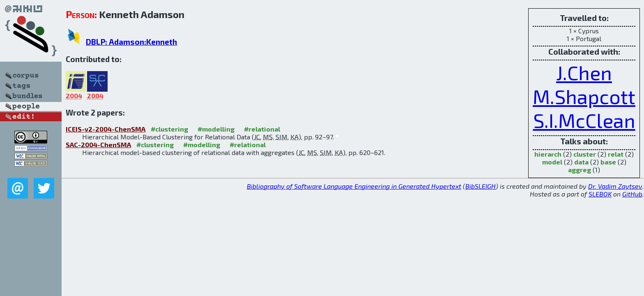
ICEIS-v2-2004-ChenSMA (106, 129)
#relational (262, 129)
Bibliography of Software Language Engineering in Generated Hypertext (354, 186)
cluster (585, 154)
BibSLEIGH (481, 186)
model (552, 162)
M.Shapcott (584, 96)
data (581, 162)
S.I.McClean (584, 120)
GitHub (632, 194)
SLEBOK (600, 194)
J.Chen (584, 72)
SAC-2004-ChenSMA (98, 145)
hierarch (548, 154)
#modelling (216, 129)
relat (616, 154)
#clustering (169, 129)
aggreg (580, 170)
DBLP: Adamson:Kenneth (131, 42)
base (608, 162)
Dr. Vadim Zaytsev (615, 186)
